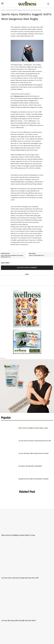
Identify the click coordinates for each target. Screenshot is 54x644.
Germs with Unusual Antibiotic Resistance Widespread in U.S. (12, 256)
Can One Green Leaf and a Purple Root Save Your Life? (35, 441)
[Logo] (27, 4)
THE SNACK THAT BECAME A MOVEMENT (30, 466)
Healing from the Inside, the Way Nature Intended (33, 479)
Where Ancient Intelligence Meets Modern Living (33, 428)
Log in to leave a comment (27, 268)
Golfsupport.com (19, 96)
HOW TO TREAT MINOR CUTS (37, 255)
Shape (3, 10)
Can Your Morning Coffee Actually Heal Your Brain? (34, 453)
